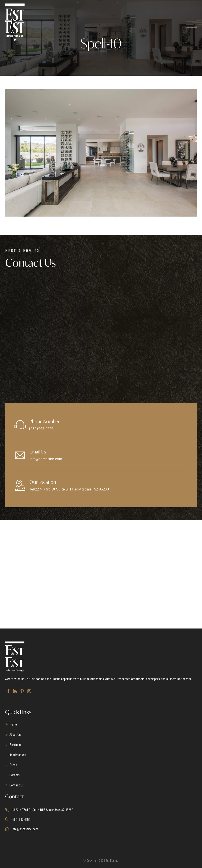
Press (13, 765)
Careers (15, 775)
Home (13, 724)
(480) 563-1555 (41, 428)
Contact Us (17, 785)
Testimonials (18, 755)
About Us (15, 734)
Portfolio (15, 744)
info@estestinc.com (46, 459)
